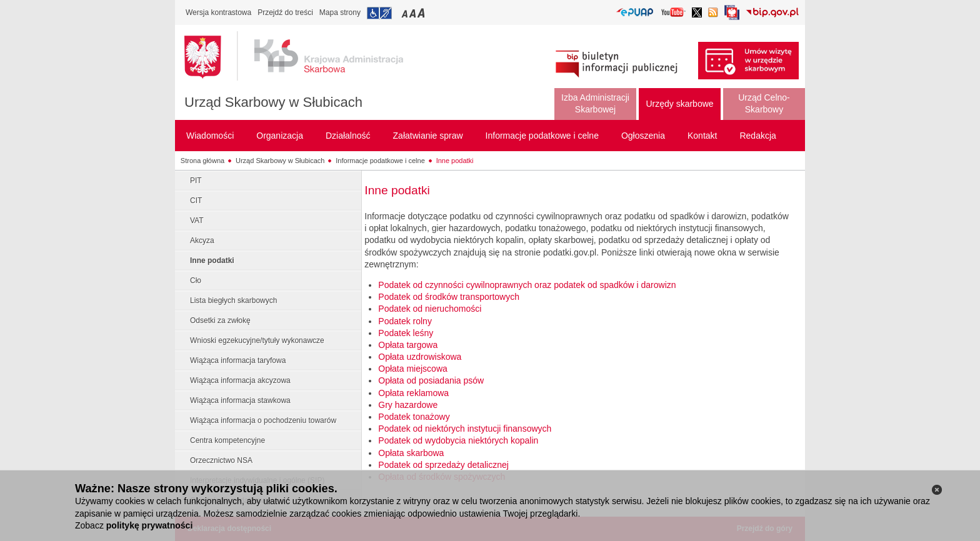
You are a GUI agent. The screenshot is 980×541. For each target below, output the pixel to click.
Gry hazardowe (408, 405)
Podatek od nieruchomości (430, 309)
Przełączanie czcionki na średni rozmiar (414, 13)
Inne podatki (455, 161)
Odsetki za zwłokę (220, 320)
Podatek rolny (405, 321)
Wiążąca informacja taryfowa (238, 360)
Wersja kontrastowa (218, 12)
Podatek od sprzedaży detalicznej (443, 465)
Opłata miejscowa (413, 369)
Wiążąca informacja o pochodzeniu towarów (263, 420)
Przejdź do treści (285, 12)
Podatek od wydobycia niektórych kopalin (458, 440)
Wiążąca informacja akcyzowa (240, 380)
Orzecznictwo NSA (221, 460)
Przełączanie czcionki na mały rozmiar (406, 13)
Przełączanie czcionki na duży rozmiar (422, 13)
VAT (197, 221)
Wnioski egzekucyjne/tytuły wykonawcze (257, 340)
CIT (196, 201)
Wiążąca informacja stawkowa (240, 400)
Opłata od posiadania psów (431, 380)
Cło (196, 280)
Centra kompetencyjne (227, 440)
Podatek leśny (406, 333)
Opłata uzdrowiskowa (420, 357)
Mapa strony (340, 12)
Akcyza (202, 241)
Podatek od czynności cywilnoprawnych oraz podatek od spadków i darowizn (527, 285)
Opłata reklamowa (413, 393)
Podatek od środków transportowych (449, 297)
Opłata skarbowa (411, 453)
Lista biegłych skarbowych (233, 300)
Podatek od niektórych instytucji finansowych (465, 429)
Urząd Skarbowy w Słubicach (273, 102)
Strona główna (202, 161)
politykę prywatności (149, 525)
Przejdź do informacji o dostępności (379, 13)
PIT (196, 181)
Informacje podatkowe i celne (380, 161)
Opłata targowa (408, 345)
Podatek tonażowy (414, 417)
